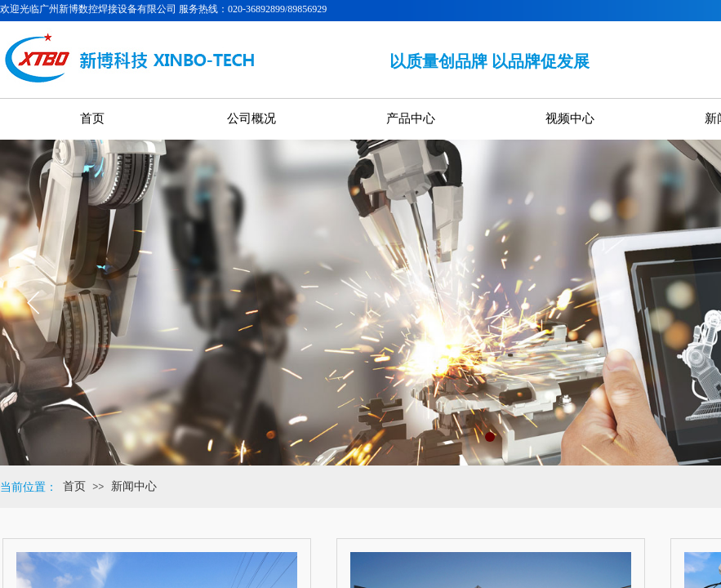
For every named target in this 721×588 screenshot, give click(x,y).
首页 (74, 486)
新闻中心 (134, 486)
